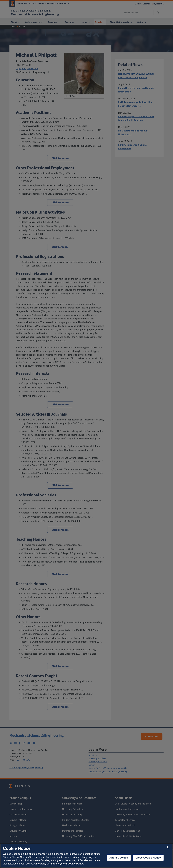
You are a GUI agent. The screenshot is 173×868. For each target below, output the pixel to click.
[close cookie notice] (168, 847)
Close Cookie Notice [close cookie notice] (148, 858)
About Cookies (119, 858)
